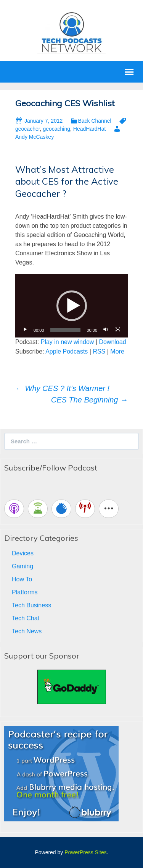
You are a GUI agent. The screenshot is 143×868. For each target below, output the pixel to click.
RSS (99, 351)
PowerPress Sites (85, 852)
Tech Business (31, 605)
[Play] (25, 330)
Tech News (27, 631)
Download (112, 342)
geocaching (56, 129)
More (117, 351)
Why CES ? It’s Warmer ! (62, 388)
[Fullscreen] (118, 330)
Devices (23, 553)
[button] (72, 306)
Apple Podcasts (67, 351)
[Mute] (106, 330)
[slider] (66, 330)
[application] (71, 306)
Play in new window (67, 342)
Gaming (22, 566)
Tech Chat (26, 618)
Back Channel (94, 121)
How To (22, 579)
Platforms (25, 592)
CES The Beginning (89, 400)
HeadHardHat (90, 129)
